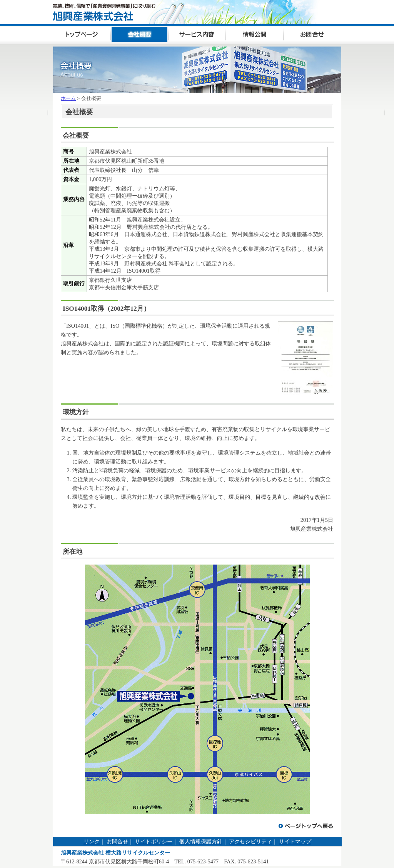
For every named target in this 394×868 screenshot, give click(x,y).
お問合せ (117, 841)
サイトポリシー (154, 841)
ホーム (68, 98)
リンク (92, 841)
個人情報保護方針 (201, 841)
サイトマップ (295, 841)
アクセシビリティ (250, 841)
